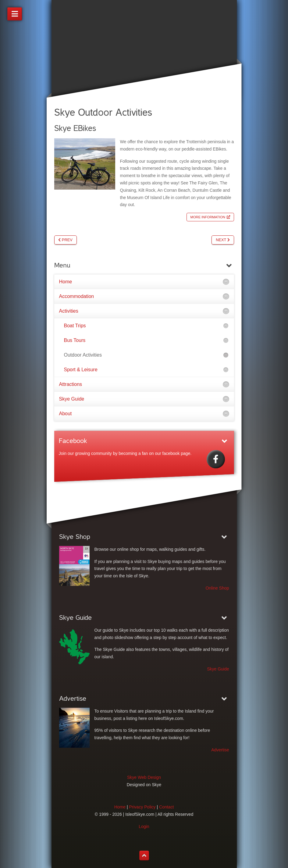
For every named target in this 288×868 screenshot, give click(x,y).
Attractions (71, 384)
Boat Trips (75, 326)
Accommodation (77, 296)
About (66, 414)
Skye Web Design (144, 777)
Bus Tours (75, 340)
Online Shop (217, 588)
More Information (208, 217)
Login (144, 826)
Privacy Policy (142, 807)
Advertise (220, 750)
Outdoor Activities (83, 355)
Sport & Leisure (81, 370)
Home (66, 282)
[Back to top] (144, 855)
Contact (166, 807)
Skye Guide (72, 399)
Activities (69, 311)
